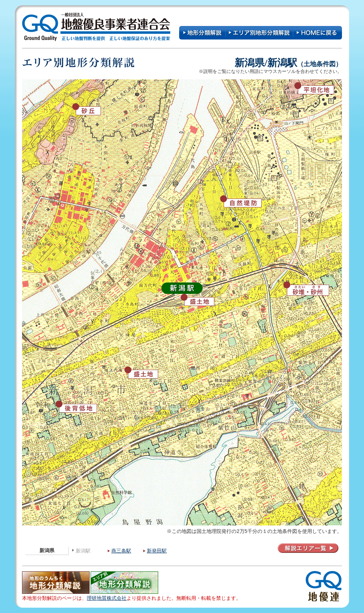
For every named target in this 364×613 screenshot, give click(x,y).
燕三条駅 (121, 551)
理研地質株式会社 (107, 598)
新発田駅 (157, 551)
